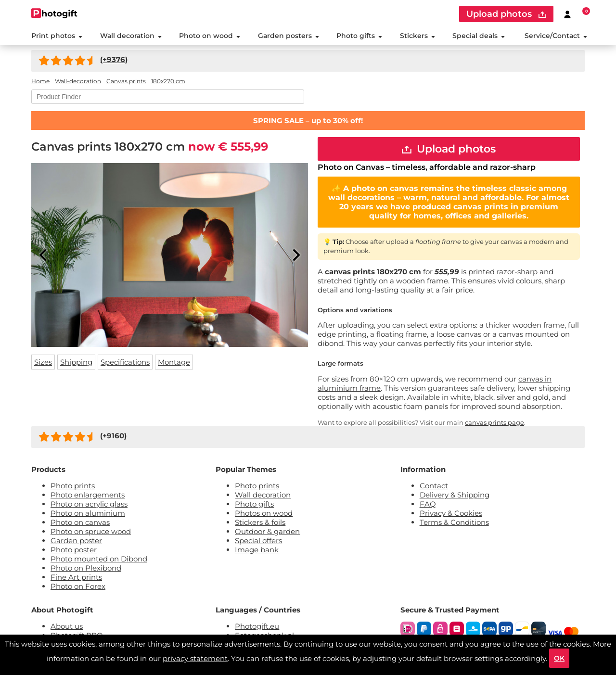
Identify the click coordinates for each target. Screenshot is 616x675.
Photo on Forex (78, 586)
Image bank (257, 550)
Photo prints (73, 486)
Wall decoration (131, 36)
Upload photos (449, 149)
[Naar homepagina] (55, 13)
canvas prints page (494, 422)
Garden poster (76, 541)
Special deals (479, 36)
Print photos (57, 36)
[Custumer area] (567, 14)
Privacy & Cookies (451, 513)
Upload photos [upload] (506, 14)
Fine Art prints (76, 577)
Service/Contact (556, 36)
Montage (174, 362)
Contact (434, 486)
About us (67, 626)
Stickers (417, 36)
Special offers (258, 541)
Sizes (43, 362)
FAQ (428, 504)
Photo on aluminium (88, 513)
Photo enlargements (88, 495)
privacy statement (195, 658)
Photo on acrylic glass (89, 504)
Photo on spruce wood (91, 531)
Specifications (125, 362)
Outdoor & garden (267, 531)
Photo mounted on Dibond (99, 559)
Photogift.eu (257, 626)
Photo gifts (359, 36)
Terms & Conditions (454, 522)
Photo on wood (210, 36)
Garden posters (289, 36)
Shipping (76, 362)
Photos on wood (264, 513)
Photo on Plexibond (86, 568)
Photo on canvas (80, 522)
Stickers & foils (260, 522)
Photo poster (74, 550)
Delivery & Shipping (455, 495)
